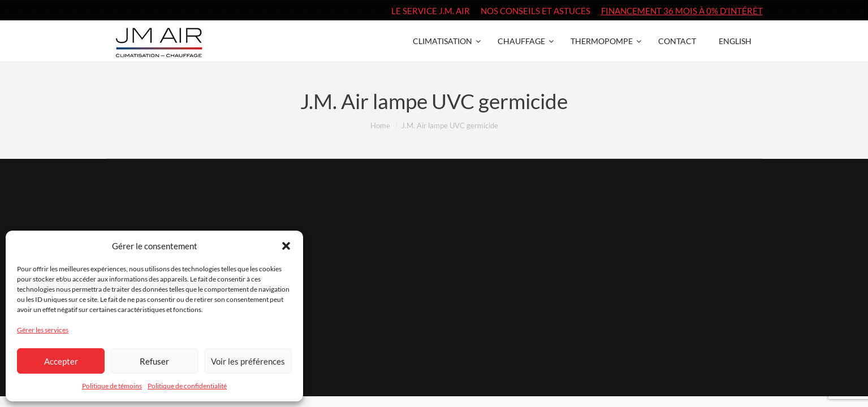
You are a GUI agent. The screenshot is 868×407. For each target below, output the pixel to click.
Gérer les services (43, 330)
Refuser (154, 361)
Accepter (61, 361)
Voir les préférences (248, 361)
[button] (286, 246)
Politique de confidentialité (187, 386)
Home (380, 125)
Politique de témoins (112, 386)
